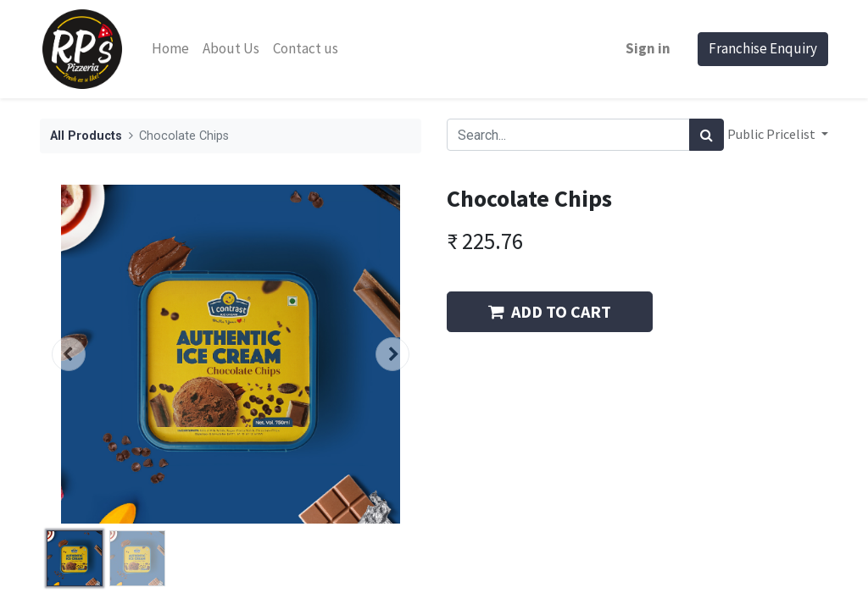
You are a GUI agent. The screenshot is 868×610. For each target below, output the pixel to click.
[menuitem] (170, 49)
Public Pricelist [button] (773, 134)
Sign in (648, 48)
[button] (69, 354)
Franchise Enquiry (763, 48)
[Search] (707, 135)
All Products (86, 136)
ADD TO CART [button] (550, 311)
